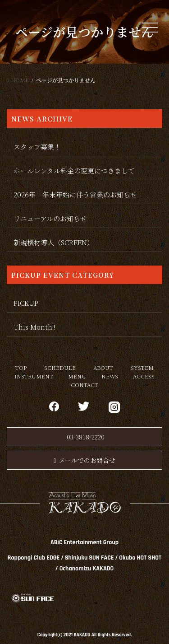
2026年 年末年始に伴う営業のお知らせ (75, 194)
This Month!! (34, 327)
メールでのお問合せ (84, 460)
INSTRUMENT (34, 376)
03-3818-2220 (86, 437)
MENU (77, 376)
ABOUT (103, 367)
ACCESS (144, 376)
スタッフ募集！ (37, 147)
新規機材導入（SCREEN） (54, 242)
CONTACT (84, 385)
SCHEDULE (60, 367)
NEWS (110, 376)
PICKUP (26, 303)
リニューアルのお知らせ (50, 218)
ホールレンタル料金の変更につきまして (74, 170)
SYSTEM (142, 367)
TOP (21, 367)
